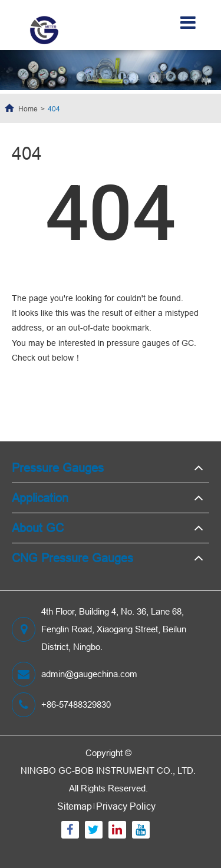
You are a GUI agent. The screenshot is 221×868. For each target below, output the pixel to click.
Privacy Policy (126, 806)
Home (28, 109)
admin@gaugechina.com (75, 674)
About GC (38, 528)
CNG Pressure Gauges (72, 558)
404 (54, 109)
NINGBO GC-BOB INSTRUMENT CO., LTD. (108, 770)
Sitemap (75, 806)
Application (40, 498)
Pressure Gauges (58, 468)
